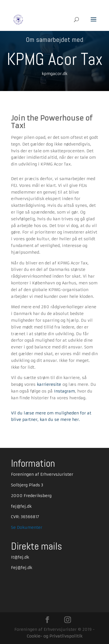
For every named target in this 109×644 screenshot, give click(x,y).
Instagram (64, 391)
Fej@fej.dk (22, 568)
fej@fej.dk (21, 506)
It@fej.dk (20, 557)
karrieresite (49, 384)
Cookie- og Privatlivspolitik (55, 636)
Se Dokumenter (27, 527)
